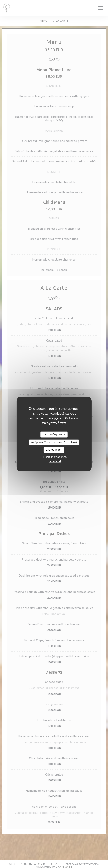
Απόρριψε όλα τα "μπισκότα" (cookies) (54, 442)
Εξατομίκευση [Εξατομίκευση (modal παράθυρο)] (54, 450)
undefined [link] (55, 461)
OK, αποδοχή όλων (54, 434)
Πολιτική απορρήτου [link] (55, 457)
